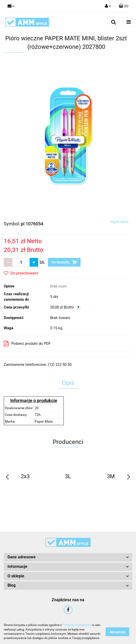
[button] (124, 6)
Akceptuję (117, 632)
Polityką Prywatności (77, 625)
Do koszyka (64, 262)
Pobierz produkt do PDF (27, 344)
